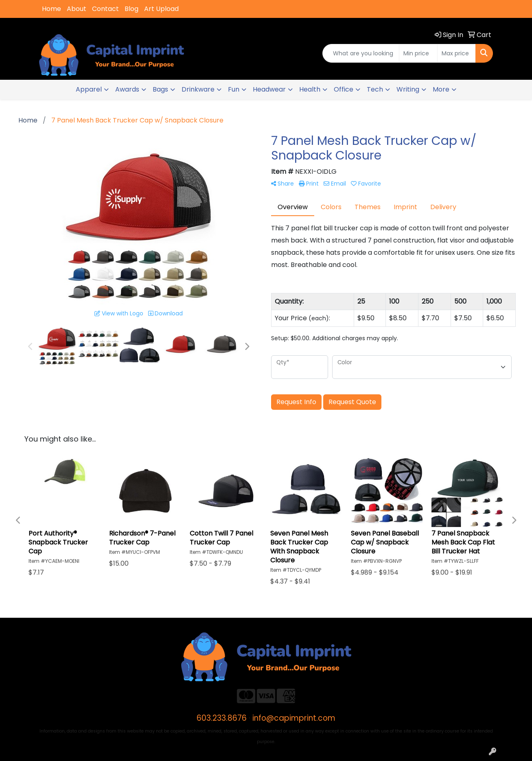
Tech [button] (375, 89)
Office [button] (344, 89)
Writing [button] (408, 89)
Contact (105, 9)
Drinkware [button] (198, 89)
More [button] (441, 89)
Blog (131, 9)
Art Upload (161, 9)
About (77, 9)
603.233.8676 (222, 718)
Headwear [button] (269, 89)
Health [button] (310, 89)
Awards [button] (127, 89)
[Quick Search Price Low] (418, 53)
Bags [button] (160, 89)
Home (51, 9)
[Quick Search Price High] (456, 53)
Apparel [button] (89, 89)
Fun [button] (234, 89)
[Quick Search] (361, 53)
